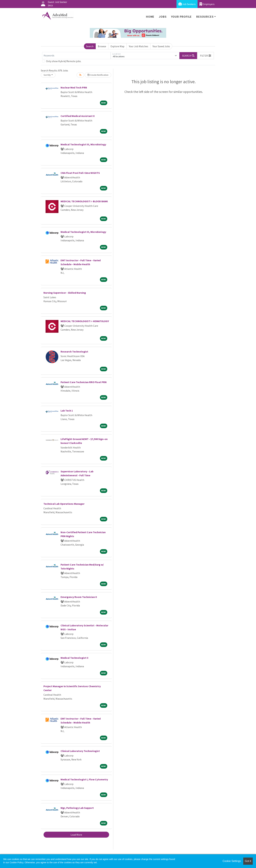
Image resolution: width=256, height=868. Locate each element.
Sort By (47, 75)
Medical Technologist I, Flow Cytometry (84, 779)
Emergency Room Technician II (79, 597)
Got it (248, 861)
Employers (207, 4)
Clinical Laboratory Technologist (80, 751)
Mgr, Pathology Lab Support (77, 808)
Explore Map (117, 46)
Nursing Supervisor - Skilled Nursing (65, 293)
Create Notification (98, 75)
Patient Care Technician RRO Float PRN (84, 382)
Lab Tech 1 (67, 411)
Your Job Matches (139, 46)
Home (150, 17)
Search (90, 46)
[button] (206, 56)
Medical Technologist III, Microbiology (83, 144)
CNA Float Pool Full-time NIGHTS (80, 173)
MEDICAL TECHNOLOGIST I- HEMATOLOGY (85, 321)
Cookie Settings (232, 861)
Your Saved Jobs (161, 46)
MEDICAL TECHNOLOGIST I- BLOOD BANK (84, 201)
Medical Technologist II (74, 658)
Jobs (163, 17)
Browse (102, 46)
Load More (76, 835)
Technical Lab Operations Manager (64, 504)
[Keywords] (76, 56)
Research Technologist (74, 352)
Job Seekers (187, 4)
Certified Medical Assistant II (78, 116)
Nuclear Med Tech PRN (74, 87)
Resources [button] (205, 17)
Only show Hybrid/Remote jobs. (64, 61)
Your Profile (181, 17)
